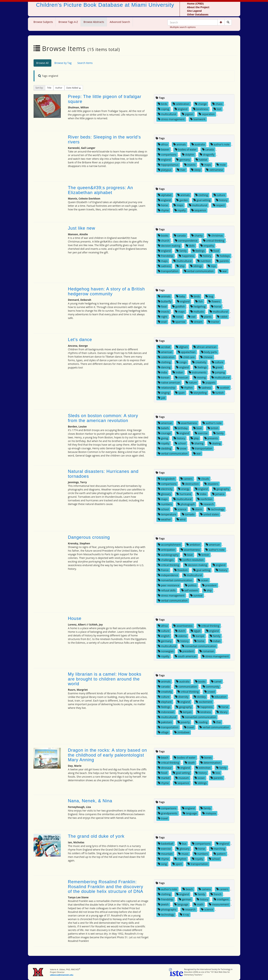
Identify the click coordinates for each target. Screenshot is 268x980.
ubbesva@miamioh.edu (62, 975)
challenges (166, 560)
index (202, 494)
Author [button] (59, 88)
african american (205, 347)
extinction (203, 768)
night (162, 317)
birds (162, 104)
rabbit (222, 317)
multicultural (167, 114)
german (185, 899)
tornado (188, 514)
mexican (182, 377)
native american (169, 383)
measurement (219, 904)
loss (216, 773)
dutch (180, 631)
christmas (215, 236)
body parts (209, 352)
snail (162, 322)
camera (204, 889)
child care (187, 357)
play (195, 438)
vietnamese (215, 170)
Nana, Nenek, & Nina (90, 801)
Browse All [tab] (42, 63)
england (181, 109)
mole (221, 165)
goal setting (202, 200)
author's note (220, 144)
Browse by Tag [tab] (63, 63)
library (222, 712)
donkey (200, 697)
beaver (163, 149)
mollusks (197, 312)
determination (210, 763)
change (201, 104)
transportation (168, 271)
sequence (199, 210)
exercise (201, 433)
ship (180, 266)
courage (164, 433)
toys (212, 266)
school (180, 443)
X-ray (184, 915)
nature (191, 383)
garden (182, 200)
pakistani (165, 722)
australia (198, 144)
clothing (202, 195)
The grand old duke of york (96, 836)
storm (197, 509)
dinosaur (165, 768)
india (162, 372)
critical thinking (214, 241)
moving (200, 377)
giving (163, 438)
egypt (196, 631)
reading (201, 722)
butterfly (165, 301)
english (164, 636)
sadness (164, 266)
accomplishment (169, 545)
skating (215, 443)
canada (208, 149)
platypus (164, 170)
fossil (162, 773)
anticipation (166, 550)
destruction (190, 484)
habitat (201, 160)
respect (219, 205)
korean (164, 377)
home (199, 641)
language (190, 813)
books (163, 236)
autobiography (168, 555)
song (162, 864)
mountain (165, 854)
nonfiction (205, 499)
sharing (197, 443)
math (199, 904)
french (216, 894)
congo (181, 362)
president (209, 585)
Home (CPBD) (195, 4)
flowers (214, 301)
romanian (207, 651)
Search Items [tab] (85, 63)
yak (161, 398)
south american (186, 656)
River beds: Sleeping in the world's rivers (104, 139)
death (190, 763)
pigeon (187, 114)
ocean (203, 580)
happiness (186, 256)
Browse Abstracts (94, 22)
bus (183, 844)
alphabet (165, 195)
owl (192, 317)
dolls (190, 246)
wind (181, 519)
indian (178, 372)
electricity (165, 489)
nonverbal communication (175, 580)
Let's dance (80, 340)
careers (186, 479)
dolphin (188, 155)
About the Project (198, 7)
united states (209, 514)
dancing (164, 367)
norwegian (166, 651)
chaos (217, 104)
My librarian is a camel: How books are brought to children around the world (105, 679)
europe (198, 636)
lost (217, 109)
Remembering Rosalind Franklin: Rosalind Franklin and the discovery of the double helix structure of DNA (106, 887)
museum (182, 778)
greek (217, 367)
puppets (209, 383)
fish (199, 301)
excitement (204, 702)
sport (177, 864)
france (163, 570)
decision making (169, 246)
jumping (218, 372)
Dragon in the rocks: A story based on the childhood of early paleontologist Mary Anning (107, 755)
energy (184, 489)
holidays (223, 256)
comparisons (167, 155)
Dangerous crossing (89, 537)
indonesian (166, 712)
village (163, 732)
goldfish (178, 306)
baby (181, 296)
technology (216, 509)
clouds (203, 479)
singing (164, 393)
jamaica (218, 494)
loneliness (201, 109)
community (211, 687)
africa (163, 144)
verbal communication (199, 271)
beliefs (163, 428)
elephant (165, 702)
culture (219, 195)
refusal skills (167, 590)
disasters (211, 484)
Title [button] (49, 88)
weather (164, 519)
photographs (167, 909)
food (215, 251)
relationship (166, 388)
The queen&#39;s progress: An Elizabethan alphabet (100, 190)
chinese (206, 357)
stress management (171, 119)
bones (206, 758)
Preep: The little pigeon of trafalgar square (105, 99)
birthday (181, 428)
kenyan (186, 712)
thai (217, 722)
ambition (193, 545)
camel (216, 681)
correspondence (186, 241)
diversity (182, 697)
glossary (164, 494)
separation (207, 114)
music (183, 854)
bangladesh (166, 479)
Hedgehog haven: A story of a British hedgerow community (106, 291)
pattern (220, 854)
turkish (218, 393)
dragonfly (207, 155)
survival (196, 595)
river (181, 170)
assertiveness (187, 423)
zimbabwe (182, 732)
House (75, 618)
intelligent (221, 899)
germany (183, 160)
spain (180, 393)
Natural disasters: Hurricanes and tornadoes (103, 474)
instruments (198, 372)
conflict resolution (192, 560)
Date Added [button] (73, 88)
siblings (196, 266)
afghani (182, 347)
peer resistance (169, 585)
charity (197, 236)
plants (206, 317)
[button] (221, 22)
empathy (207, 246)
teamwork (198, 119)
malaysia (209, 813)
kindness (204, 712)
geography (221, 489)
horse (163, 205)
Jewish (163, 904)
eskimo (181, 636)
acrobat (164, 347)
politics (191, 585)
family (181, 251)
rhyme (163, 210)
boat (198, 428)
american (165, 352)
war (223, 271)
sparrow (179, 322)
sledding (164, 448)
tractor (214, 322)
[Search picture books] (228, 22)
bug (209, 296)
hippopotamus (168, 165)
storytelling (199, 393)
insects (190, 165)
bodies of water (186, 149)
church (164, 241)
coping (163, 109)
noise (178, 317)
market (164, 778)
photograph (186, 504)
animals (180, 144)
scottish (223, 388)
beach (163, 758)
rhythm (187, 388)
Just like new (81, 228)
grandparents (167, 813)
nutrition (204, 261)
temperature (167, 514)
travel (189, 727)
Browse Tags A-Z (68, 22)
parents (222, 261)
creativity (199, 362)
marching (218, 849)
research (207, 504)
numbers (165, 504)
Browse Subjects (43, 22)
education (219, 697)
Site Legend (194, 11)
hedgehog (198, 306)
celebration (181, 104)
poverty (184, 722)
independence (168, 575)
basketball (165, 844)
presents (211, 438)
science (180, 509)
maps (206, 165)
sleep (196, 170)
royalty (180, 210)
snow (181, 448)
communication (186, 687)
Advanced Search (120, 22)
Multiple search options (183, 27)
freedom (181, 570)
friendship (165, 256)
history (222, 200)
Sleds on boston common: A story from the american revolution (103, 418)
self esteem (190, 590)
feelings (199, 251)
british (213, 428)
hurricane (184, 494)
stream (197, 322)
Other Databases (198, 14)
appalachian (187, 352)
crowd (210, 692)
